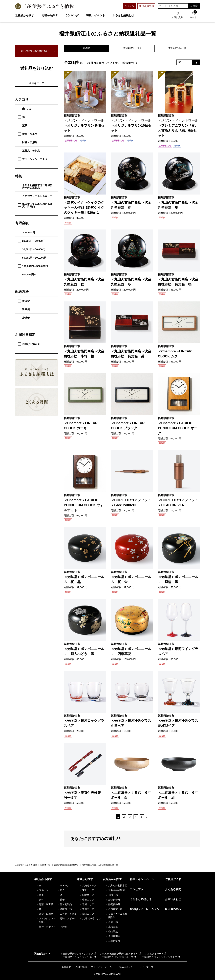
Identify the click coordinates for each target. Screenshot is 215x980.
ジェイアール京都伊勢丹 (116, 916)
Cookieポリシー (127, 967)
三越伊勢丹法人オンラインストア (158, 957)
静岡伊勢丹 (113, 905)
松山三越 (112, 932)
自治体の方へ (173, 909)
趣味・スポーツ (67, 919)
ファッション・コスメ (33, 159)
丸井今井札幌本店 (116, 886)
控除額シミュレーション (145, 909)
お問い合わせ (173, 899)
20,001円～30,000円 (31, 241)
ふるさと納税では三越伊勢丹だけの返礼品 (35, 186)
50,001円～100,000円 (32, 258)
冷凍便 (24, 318)
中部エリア (87, 900)
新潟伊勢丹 (113, 900)
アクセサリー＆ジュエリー (35, 196)
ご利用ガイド (173, 880)
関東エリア (87, 895)
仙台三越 (112, 895)
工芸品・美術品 (29, 151)
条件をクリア (37, 83)
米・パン (25, 109)
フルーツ (42, 891)
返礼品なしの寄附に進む (35, 51)
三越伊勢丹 (113, 941)
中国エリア (87, 909)
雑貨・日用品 (27, 142)
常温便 (24, 301)
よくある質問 (173, 889)
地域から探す (50, 15)
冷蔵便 (24, 309)
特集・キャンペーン (142, 880)
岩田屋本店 (113, 936)
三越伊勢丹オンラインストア (77, 954)
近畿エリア (87, 905)
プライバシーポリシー (103, 967)
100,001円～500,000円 (33, 266)
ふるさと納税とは (123, 15)
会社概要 (66, 967)
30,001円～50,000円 (31, 249)
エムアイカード (154, 954)
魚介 (61, 891)
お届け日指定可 (29, 344)
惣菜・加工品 (27, 134)
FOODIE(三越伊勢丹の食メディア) (119, 954)
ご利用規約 (81, 967)
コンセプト (137, 889)
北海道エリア (88, 886)
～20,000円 (26, 232)
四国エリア (87, 914)
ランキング (72, 15)
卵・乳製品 (64, 905)
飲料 (40, 900)
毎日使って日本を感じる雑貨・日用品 (35, 205)
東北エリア (87, 891)
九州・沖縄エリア (90, 919)
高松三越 (112, 927)
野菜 (40, 895)
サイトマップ (146, 967)
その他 (62, 927)
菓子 (22, 126)
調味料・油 (64, 909)
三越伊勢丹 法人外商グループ (116, 957)
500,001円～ (27, 274)
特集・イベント (96, 15)
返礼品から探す (25, 15)
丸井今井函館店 (115, 891)
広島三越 (112, 922)
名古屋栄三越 (114, 909)
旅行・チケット (46, 927)
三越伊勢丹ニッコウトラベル (77, 957)
